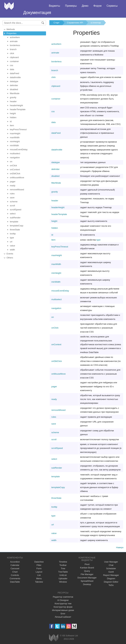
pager (13, 182)
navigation (15, 157)
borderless (15, 45)
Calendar (15, 565)
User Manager (111, 562)
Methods (11, 29)
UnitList (63, 575)
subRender (15, 218)
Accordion (15, 562)
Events (10, 254)
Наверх (120, 547)
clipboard (14, 57)
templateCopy (17, 226)
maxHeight (15, 133)
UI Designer (63, 600)
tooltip (13, 234)
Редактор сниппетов (63, 597)
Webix (54, 638)
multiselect (15, 153)
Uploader (63, 578)
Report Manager (111, 575)
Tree (63, 568)
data (12, 69)
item (12, 125)
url (11, 242)
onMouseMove (17, 178)
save (12, 198)
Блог (63, 614)
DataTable (15, 582)
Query (87, 571)
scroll (12, 206)
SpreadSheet (87, 581)
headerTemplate (18, 109)
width (12, 250)
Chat (111, 565)
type (12, 238)
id (11, 121)
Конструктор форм (63, 607)
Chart (15, 572)
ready (13, 186)
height (13, 113)
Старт (56, 23)
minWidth (14, 145)
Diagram (111, 578)
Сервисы (112, 6)
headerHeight (16, 105)
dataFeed (14, 73)
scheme (14, 202)
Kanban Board (87, 568)
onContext (15, 170)
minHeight (15, 141)
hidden (13, 117)
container (14, 61)
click (12, 53)
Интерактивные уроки (63, 610)
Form (39, 568)
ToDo (111, 585)
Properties (11, 33)
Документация (37, 13)
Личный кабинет (63, 617)
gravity (13, 97)
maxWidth (15, 137)
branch (13, 49)
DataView (39, 562)
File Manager (87, 574)
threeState (15, 230)
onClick (13, 166)
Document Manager (87, 578)
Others (10, 258)
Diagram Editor (111, 582)
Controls (15, 575)
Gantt (111, 572)
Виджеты (54, 6)
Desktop (87, 584)
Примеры (71, 6)
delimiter (14, 85)
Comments (15, 578)
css (12, 65)
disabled (14, 89)
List (39, 575)
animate (14, 41)
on (11, 162)
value (12, 246)
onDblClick (15, 174)
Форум (97, 6)
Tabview (39, 582)
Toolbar (63, 565)
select (13, 214)
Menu (39, 578)
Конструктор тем (63, 604)
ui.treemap (96, 23)
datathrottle (15, 77)
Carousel (15, 568)
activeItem (15, 37)
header (13, 101)
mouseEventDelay (19, 149)
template (14, 222)
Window (63, 582)
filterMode (15, 93)
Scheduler (111, 568)
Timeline (63, 562)
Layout (39, 572)
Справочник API (75, 23)
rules (12, 194)
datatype (14, 81)
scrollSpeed (16, 210)
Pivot (87, 564)
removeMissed (17, 190)
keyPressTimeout (18, 129)
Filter (39, 565)
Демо (85, 6)
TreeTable (63, 572)
